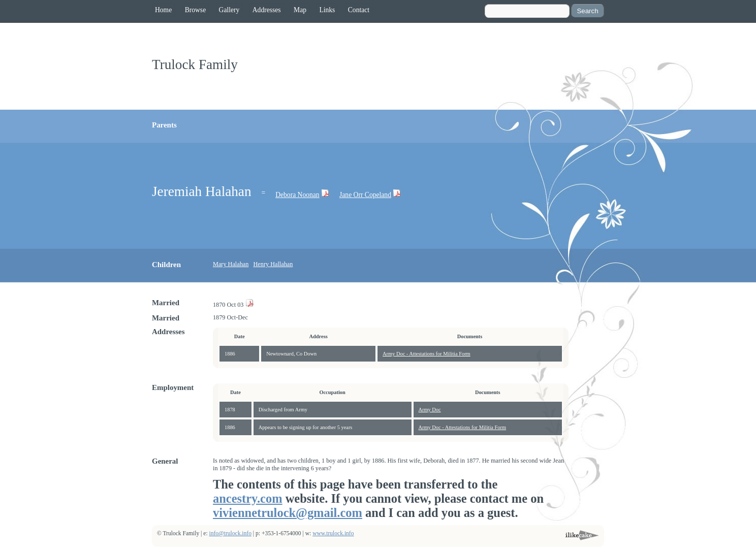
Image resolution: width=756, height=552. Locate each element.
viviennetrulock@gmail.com (288, 513)
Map (300, 10)
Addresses (267, 10)
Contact (359, 10)
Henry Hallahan (273, 264)
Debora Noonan (297, 195)
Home (163, 10)
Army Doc (430, 410)
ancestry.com (248, 498)
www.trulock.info (333, 533)
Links (327, 10)
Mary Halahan (231, 264)
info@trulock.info (230, 533)
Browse (196, 10)
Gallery (229, 10)
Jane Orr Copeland (365, 195)
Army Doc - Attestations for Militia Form (427, 354)
